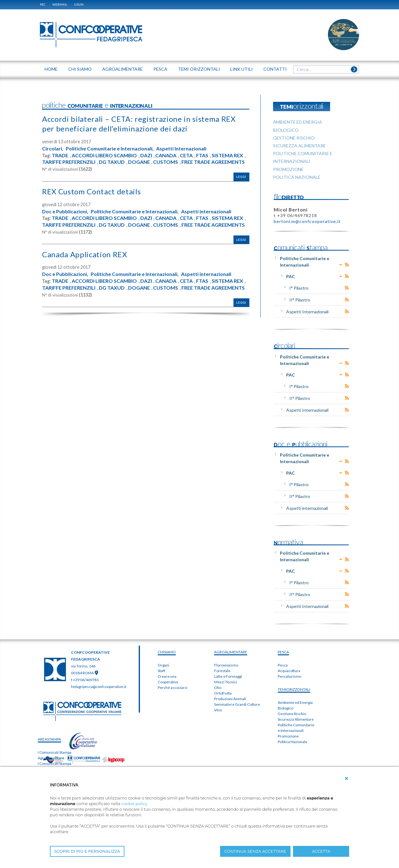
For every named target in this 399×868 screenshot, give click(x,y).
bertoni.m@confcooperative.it (307, 221)
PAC (291, 276)
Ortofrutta (223, 693)
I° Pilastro (299, 288)
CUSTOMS (166, 162)
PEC (43, 4)
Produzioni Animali (230, 699)
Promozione (288, 736)
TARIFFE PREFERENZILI (69, 162)
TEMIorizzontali (294, 689)
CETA (186, 155)
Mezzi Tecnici (226, 682)
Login (79, 4)
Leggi (241, 177)
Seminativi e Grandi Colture (237, 704)
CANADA (166, 155)
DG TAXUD (112, 162)
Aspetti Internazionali (181, 149)
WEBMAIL (60, 4)
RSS (347, 265)
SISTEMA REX (227, 155)
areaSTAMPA (49, 739)
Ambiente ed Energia (295, 702)
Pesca (283, 665)
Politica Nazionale (293, 742)
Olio (218, 688)
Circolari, (53, 149)
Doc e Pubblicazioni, (65, 211)
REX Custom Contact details (91, 191)
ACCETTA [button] (321, 851)
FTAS (202, 155)
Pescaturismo (289, 676)
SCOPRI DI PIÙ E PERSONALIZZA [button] (87, 851)
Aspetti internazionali (206, 211)
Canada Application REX (85, 254)
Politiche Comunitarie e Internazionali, (110, 149)
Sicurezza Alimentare (296, 719)
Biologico (286, 708)
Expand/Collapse (341, 265)
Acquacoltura (289, 671)
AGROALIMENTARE (231, 652)
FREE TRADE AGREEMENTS (213, 162)
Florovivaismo (226, 665)
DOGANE (139, 162)
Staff (161, 671)
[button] (347, 779)
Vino (218, 710)
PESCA (283, 652)
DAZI (146, 155)
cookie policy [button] (134, 804)
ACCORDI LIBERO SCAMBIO (104, 155)
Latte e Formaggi (228, 676)
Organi (163, 665)
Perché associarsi (173, 688)
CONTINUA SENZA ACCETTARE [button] (255, 851)
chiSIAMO (167, 652)
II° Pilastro (300, 300)
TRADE (60, 155)
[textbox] (324, 69)
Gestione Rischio (292, 714)
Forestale (222, 671)
